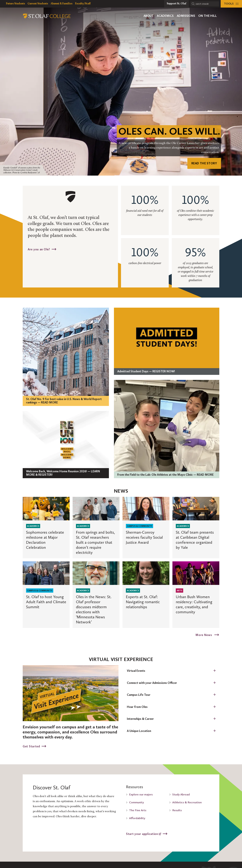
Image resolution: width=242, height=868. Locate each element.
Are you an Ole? (39, 249)
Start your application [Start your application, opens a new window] (144, 834)
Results (177, 810)
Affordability (137, 818)
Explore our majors (141, 794)
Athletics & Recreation (187, 802)
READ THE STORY (204, 163)
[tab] (171, 671)
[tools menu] (231, 4)
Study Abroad (181, 794)
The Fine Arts (138, 810)
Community (136, 802)
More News (204, 635)
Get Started (31, 746)
